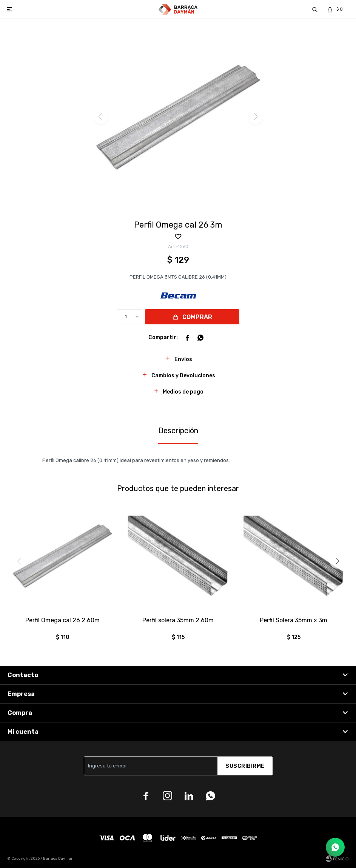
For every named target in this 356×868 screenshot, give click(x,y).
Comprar (197, 317)
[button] (337, 561)
